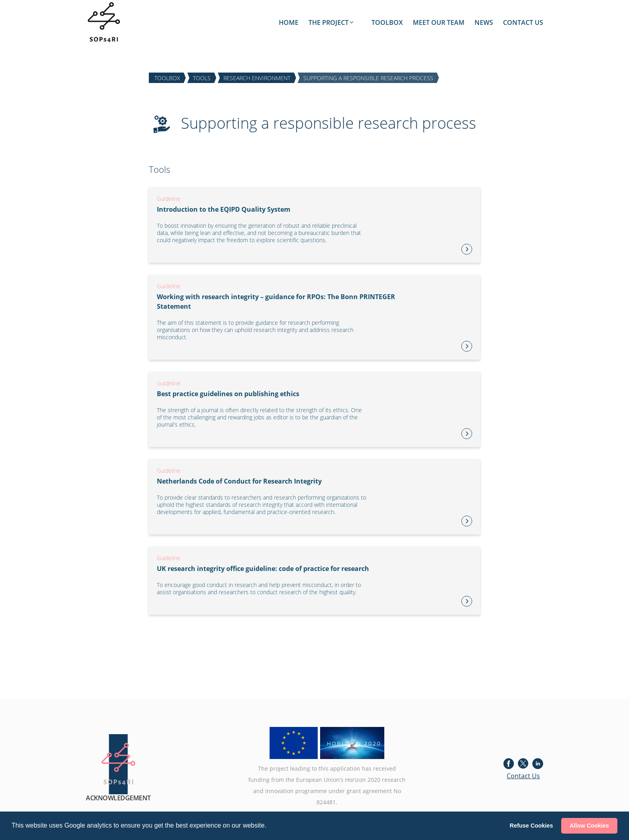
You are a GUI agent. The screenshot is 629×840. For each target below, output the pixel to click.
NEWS (484, 22)
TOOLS (202, 78)
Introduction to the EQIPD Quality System (224, 209)
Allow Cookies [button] (589, 826)
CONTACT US (523, 22)
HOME (289, 22)
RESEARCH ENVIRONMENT (257, 78)
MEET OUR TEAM (439, 22)
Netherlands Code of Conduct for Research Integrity (239, 481)
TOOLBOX (387, 22)
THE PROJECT (329, 22)
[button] (269, 826)
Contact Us (523, 776)
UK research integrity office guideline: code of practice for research (263, 569)
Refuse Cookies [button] (532, 826)
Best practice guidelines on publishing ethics (228, 394)
